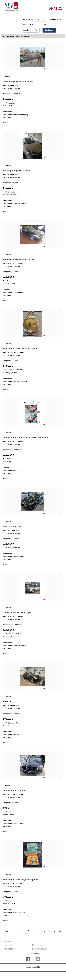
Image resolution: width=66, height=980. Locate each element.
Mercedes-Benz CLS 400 (15, 791)
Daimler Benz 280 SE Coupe (17, 613)
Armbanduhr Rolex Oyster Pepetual (21, 880)
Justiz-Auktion (33, 967)
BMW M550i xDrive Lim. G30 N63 (19, 260)
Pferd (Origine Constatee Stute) (18, 82)
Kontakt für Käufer (40, 949)
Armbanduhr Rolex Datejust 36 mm (20, 349)
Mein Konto (37, 945)
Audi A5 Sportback (12, 527)
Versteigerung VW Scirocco (16, 171)
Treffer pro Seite (29, 19)
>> (60, 931)
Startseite (8, 941)
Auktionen (8, 945)
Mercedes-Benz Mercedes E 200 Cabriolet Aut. (26, 438)
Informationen (10, 949)
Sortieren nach (55, 19)
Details (5, 122)
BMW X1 (7, 702)
